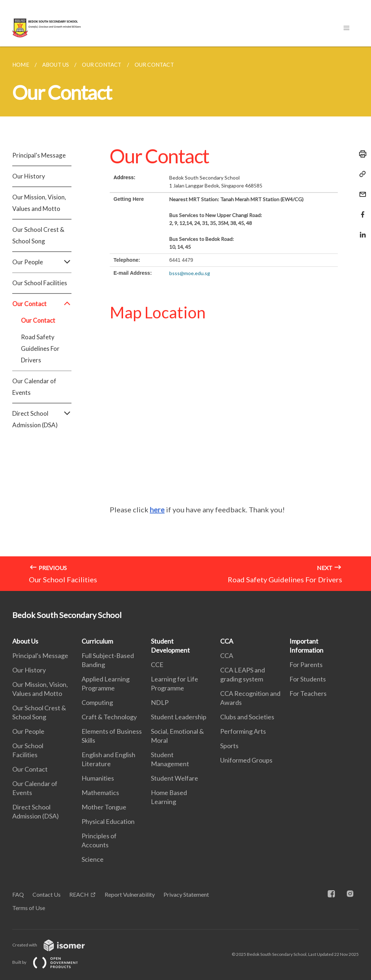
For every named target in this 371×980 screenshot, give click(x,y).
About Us (25, 641)
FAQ (18, 894)
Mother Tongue (104, 807)
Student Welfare (174, 778)
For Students (308, 679)
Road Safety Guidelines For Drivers (40, 348)
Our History (29, 176)
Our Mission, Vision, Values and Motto (39, 203)
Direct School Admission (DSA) (42, 419)
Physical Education (108, 821)
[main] (185, 319)
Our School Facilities (40, 283)
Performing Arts (243, 731)
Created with (54, 945)
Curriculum (97, 641)
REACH (79, 894)
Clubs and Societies (247, 717)
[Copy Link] (361, 174)
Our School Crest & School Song (38, 235)
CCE (157, 665)
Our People (42, 262)
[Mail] (361, 190)
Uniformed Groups (246, 760)
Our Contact (42, 304)
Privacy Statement (186, 894)
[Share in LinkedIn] (361, 230)
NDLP (160, 702)
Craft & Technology (109, 717)
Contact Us (47, 894)
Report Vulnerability (130, 894)
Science (93, 859)
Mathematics (100, 793)
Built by (51, 962)
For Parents (306, 665)
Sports (229, 746)
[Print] (361, 154)
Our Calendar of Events (34, 387)
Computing (97, 702)
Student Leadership (179, 717)
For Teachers (308, 693)
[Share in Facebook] (361, 210)
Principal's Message (39, 155)
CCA (227, 641)
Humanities (98, 778)
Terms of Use (29, 908)
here (157, 509)
